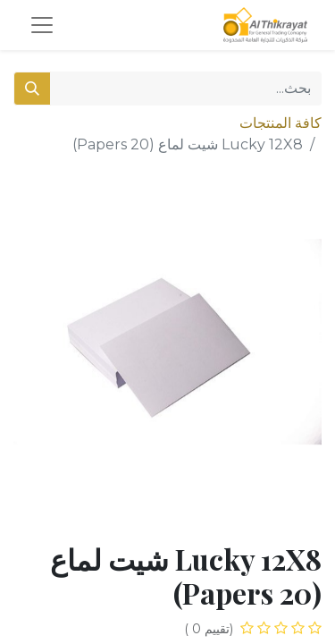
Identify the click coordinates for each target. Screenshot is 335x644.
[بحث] (32, 89)
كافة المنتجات (281, 123)
